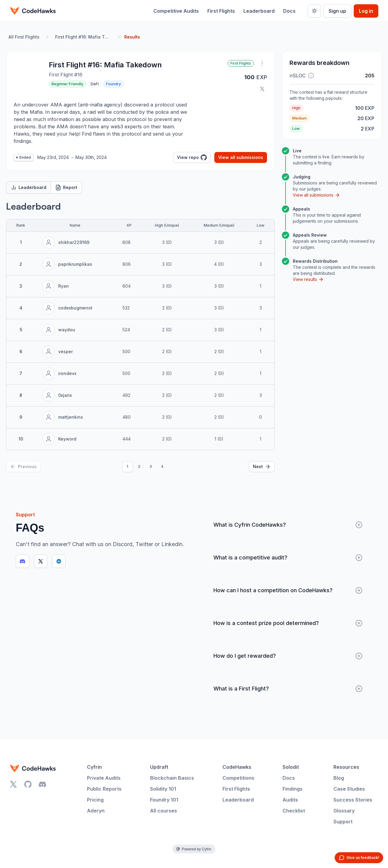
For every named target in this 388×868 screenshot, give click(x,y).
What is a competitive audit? (288, 558)
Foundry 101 (164, 800)
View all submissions (241, 157)
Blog (339, 778)
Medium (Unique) (219, 225)
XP (129, 225)
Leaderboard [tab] (28, 187)
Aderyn (96, 811)
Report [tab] (66, 187)
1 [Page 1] (127, 466)
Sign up (337, 11)
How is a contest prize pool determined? (288, 623)
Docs (289, 11)
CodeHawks (237, 767)
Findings (293, 789)
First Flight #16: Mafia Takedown (84, 37)
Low (261, 225)
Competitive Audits (176, 11)
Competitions (238, 778)
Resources (346, 767)
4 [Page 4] (162, 466)
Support (343, 822)
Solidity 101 (163, 789)
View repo (192, 157)
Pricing (95, 800)
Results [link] (132, 37)
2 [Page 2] (139, 466)
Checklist (294, 811)
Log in (366, 11)
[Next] (262, 467)
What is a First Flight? (288, 689)
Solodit (291, 767)
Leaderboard (259, 11)
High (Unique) (167, 225)
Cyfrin (94, 767)
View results (308, 279)
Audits (290, 800)
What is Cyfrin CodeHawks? (288, 525)
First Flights (221, 11)
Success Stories (353, 800)
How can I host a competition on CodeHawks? (288, 590)
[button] (311, 76)
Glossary (344, 811)
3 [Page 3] (151, 466)
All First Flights (24, 37)
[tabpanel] (140, 336)
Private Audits (104, 778)
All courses (164, 811)
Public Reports (104, 789)
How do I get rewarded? (288, 656)
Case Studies (349, 789)
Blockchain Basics (172, 778)
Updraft (159, 767)
